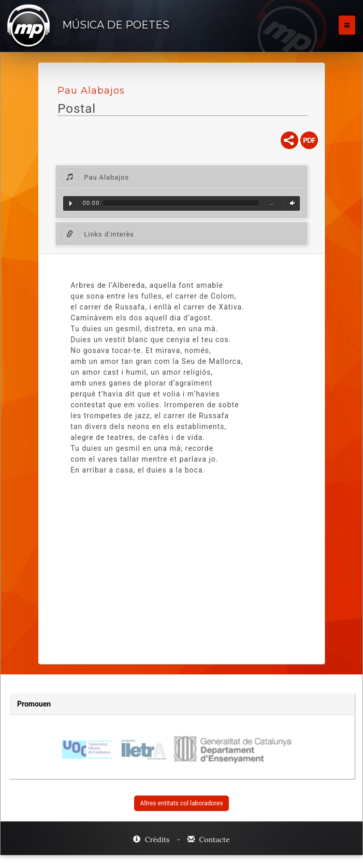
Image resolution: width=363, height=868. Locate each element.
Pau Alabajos (91, 91)
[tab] (181, 177)
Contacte (209, 840)
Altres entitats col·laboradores (181, 803)
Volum (291, 203)
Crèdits (152, 840)
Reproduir (71, 203)
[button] (181, 177)
